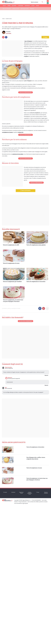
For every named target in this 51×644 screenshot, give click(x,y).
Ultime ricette (16, 9)
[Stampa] (47, 449)
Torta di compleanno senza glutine (36, 385)
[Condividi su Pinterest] (44, 449)
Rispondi (46, 515)
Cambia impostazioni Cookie (30, 633)
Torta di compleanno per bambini (12, 421)
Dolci (4, 6)
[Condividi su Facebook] (40, 449)
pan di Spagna (28, 68)
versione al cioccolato (18, 255)
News (38, 6)
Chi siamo (5, 632)
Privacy (38, 632)
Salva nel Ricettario (25, 330)
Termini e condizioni (46, 633)
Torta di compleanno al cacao (11, 403)
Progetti (32, 9)
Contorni (21, 6)
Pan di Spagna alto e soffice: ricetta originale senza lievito (36, 598)
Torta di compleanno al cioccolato (36, 421)
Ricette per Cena (25, 9)
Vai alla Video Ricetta (26, 130)
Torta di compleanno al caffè (11, 385)
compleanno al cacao (7, 207)
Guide (33, 6)
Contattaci (13, 632)
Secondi (14, 6)
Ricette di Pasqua (7, 9)
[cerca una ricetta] (42, 2)
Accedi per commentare (25, 461)
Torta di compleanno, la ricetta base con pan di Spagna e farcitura (13, 440)
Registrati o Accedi (21, 633)
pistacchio (21, 207)
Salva (45, 64)
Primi (9, 6)
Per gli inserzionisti (22, 642)
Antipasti (27, 6)
